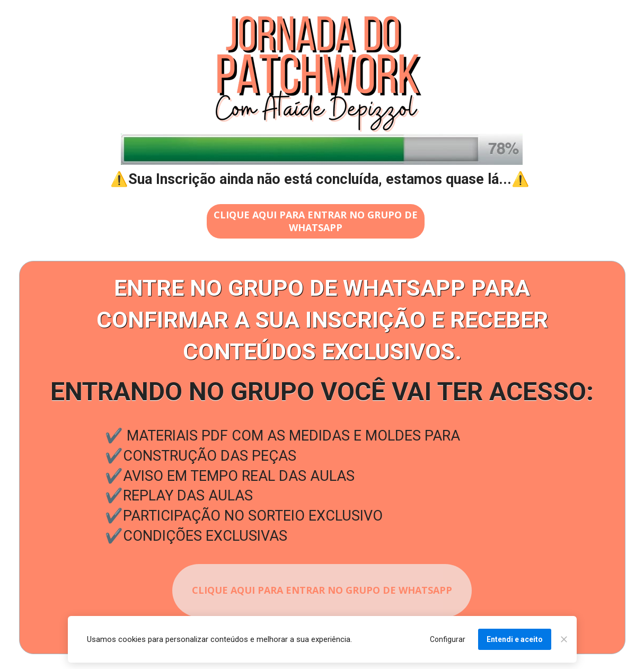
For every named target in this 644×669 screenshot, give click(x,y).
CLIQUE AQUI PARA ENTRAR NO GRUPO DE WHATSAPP (316, 221)
